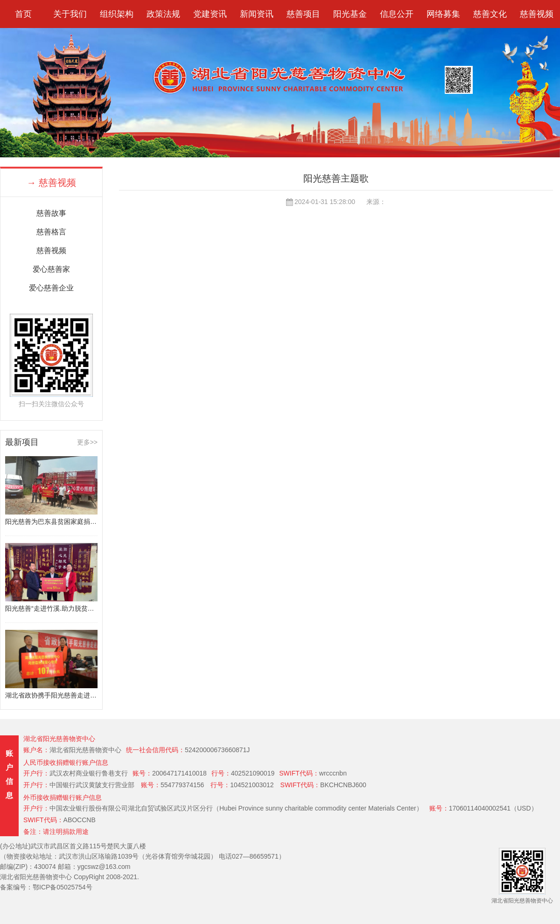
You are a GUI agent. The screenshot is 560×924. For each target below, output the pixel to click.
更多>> (87, 442)
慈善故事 (51, 213)
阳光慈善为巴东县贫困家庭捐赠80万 (51, 522)
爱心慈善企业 (51, 288)
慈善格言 (51, 232)
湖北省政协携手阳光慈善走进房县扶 (51, 695)
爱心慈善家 (51, 269)
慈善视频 (51, 250)
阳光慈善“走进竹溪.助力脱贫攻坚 (51, 608)
